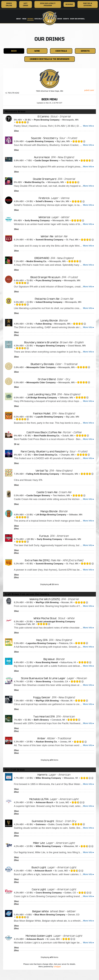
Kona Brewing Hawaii (47, 662)
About (18, 19)
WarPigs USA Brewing (47, 602)
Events (66, 19)
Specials (38, 19)
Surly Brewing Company (37, 220)
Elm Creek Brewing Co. (46, 455)
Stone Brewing (43, 682)
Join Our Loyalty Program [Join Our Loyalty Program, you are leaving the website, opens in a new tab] (48, 4)
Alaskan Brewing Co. (47, 742)
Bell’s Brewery (41, 720)
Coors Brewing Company (49, 893)
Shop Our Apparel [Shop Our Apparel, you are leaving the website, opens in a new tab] (77, 19)
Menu (24, 19)
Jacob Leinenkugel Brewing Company (55, 622)
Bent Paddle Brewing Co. (47, 436)
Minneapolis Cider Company (41, 367)
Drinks (30, 19)
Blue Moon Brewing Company (50, 915)
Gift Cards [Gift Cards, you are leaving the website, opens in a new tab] (26, 4)
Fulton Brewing (44, 324)
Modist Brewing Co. (35, 182)
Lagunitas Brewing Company (41, 643)
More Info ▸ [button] (88, 126)
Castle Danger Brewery (46, 161)
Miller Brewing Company (48, 778)
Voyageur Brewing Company (50, 346)
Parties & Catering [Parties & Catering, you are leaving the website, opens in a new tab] (88, 4)
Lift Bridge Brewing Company (42, 398)
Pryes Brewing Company (47, 120)
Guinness (41, 824)
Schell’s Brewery (44, 201)
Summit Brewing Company (50, 240)
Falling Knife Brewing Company (43, 474)
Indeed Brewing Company (49, 302)
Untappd (57, 967)
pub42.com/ (89, 90)
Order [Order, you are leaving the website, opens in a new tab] (60, 19)
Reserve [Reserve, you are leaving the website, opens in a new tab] (68, 5)
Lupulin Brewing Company (40, 141)
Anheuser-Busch (44, 802)
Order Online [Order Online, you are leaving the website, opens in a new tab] (9, 4)
